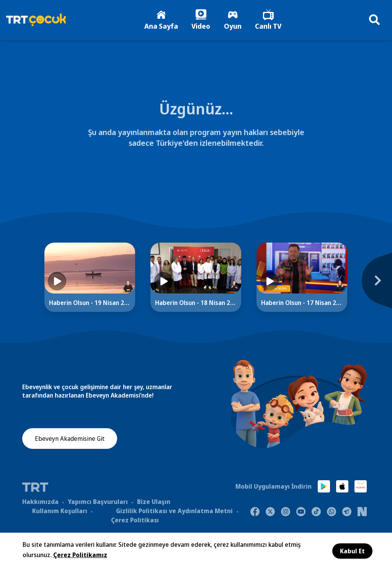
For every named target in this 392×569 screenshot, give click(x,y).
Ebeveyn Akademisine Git (70, 442)
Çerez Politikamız (80, 555)
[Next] (373, 287)
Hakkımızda (40, 504)
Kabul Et (352, 551)
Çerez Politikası (135, 522)
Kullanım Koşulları (60, 513)
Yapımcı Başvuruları (98, 504)
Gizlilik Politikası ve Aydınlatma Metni (174, 513)
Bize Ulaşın (154, 504)
